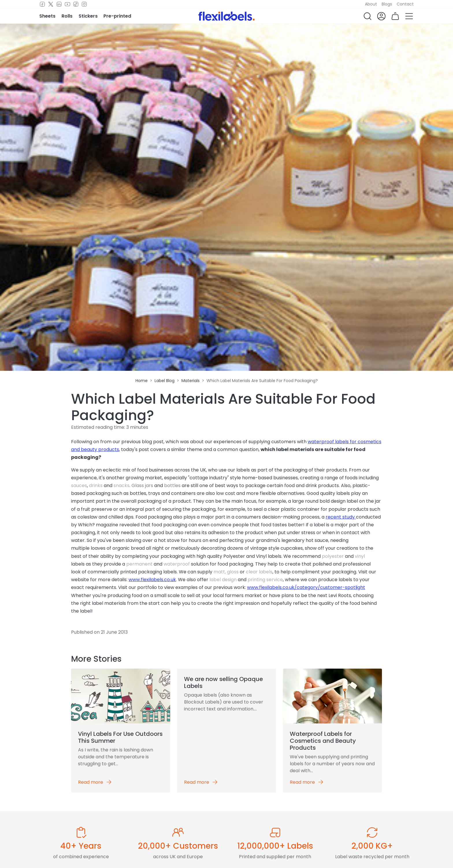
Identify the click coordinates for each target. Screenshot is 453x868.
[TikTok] (76, 4)
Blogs (387, 4)
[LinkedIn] (59, 4)
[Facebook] (42, 4)
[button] (367, 16)
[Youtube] (67, 4)
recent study (341, 517)
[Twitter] (51, 4)
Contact (405, 4)
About (371, 4)
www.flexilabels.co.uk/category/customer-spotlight (306, 587)
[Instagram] (84, 4)
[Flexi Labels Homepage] (227, 16)
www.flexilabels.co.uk (152, 580)
